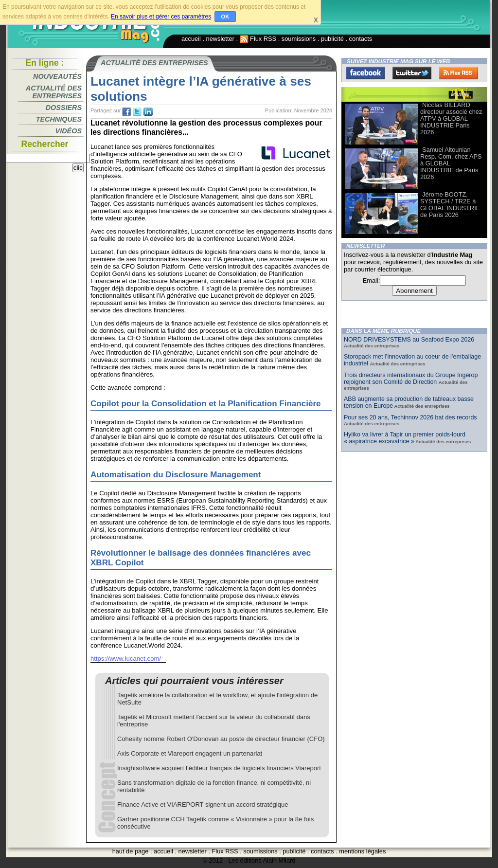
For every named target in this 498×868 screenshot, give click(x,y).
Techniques (59, 119)
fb (126, 112)
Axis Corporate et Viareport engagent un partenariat (190, 753)
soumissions (299, 39)
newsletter (220, 39)
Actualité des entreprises (54, 92)
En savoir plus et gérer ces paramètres (161, 17)
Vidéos (69, 131)
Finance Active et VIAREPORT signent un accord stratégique (203, 805)
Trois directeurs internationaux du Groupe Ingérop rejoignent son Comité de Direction (411, 379)
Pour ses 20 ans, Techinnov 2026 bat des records (410, 417)
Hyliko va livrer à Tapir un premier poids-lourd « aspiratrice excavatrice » (405, 438)
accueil (191, 39)
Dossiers (64, 108)
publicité (332, 39)
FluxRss (459, 73)
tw (137, 112)
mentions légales (362, 851)
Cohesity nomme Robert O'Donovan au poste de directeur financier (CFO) (221, 739)
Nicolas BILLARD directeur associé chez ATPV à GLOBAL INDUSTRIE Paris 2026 (451, 118)
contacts (361, 39)
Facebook (365, 73)
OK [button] (225, 17)
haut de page (131, 851)
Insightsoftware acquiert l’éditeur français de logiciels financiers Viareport (219, 768)
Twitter (412, 73)
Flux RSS (258, 39)
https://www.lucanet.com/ (126, 659)
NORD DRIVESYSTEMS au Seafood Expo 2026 (409, 340)
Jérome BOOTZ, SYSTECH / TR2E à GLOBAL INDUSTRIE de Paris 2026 (450, 205)
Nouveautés (57, 76)
